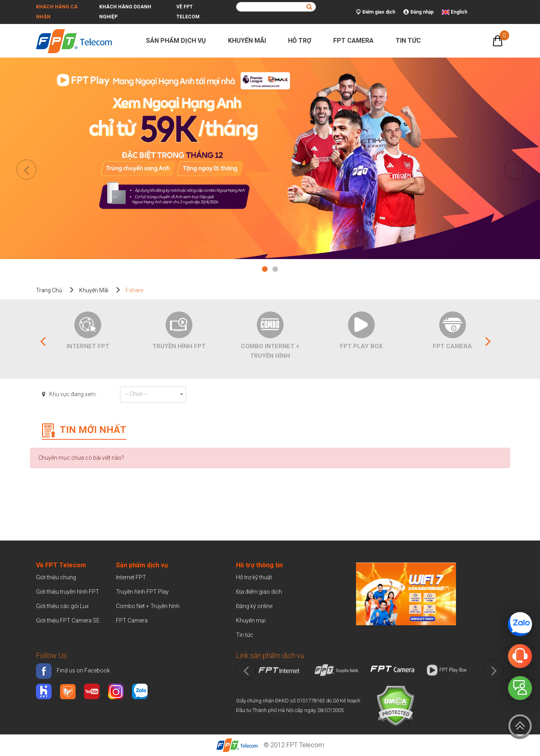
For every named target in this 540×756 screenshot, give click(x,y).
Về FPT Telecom (188, 12)
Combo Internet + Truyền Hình (270, 351)
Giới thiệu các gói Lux (62, 606)
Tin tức (412, 41)
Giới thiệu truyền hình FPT (68, 592)
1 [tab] (265, 270)
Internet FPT (88, 346)
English (459, 12)
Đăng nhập (418, 12)
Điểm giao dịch (376, 12)
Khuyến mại (251, 620)
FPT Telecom (305, 745)
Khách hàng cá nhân (57, 12)
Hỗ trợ (303, 41)
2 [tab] (275, 270)
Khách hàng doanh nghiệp (125, 12)
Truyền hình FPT (179, 346)
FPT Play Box (361, 346)
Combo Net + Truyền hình (148, 606)
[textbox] (153, 394)
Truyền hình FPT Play (142, 592)
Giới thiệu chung (57, 577)
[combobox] (153, 395)
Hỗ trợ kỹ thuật (254, 577)
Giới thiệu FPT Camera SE (68, 620)
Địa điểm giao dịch (259, 592)
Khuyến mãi (250, 41)
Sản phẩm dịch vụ (179, 41)
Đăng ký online (254, 606)
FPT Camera (357, 41)
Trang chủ (49, 290)
